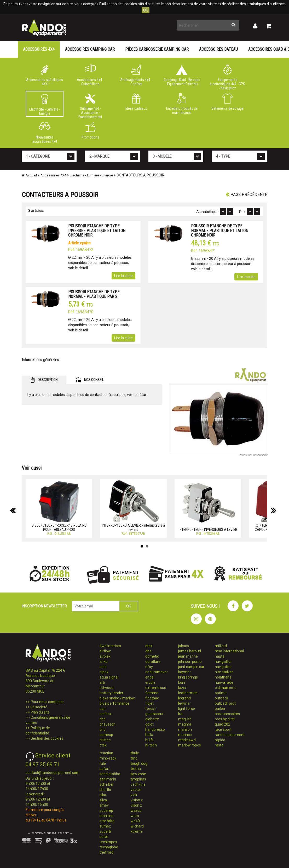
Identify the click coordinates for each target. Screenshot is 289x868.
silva (103, 800)
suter (104, 837)
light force (187, 709)
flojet (149, 703)
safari (104, 769)
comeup (106, 735)
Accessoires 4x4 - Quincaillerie (90, 75)
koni (182, 682)
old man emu (226, 688)
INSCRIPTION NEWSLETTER (44, 606)
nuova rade (224, 682)
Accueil (29, 175)
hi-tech (151, 745)
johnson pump (190, 662)
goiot (149, 724)
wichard (137, 826)
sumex (105, 826)
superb (105, 831)
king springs (188, 677)
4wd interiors (110, 646)
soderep (106, 810)
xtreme (137, 831)
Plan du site (40, 712)
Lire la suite (123, 276)
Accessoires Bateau (218, 49)
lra (180, 714)
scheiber (107, 784)
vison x (136, 805)
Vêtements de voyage (227, 102)
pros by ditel (225, 719)
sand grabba (110, 774)
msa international (229, 651)
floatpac (152, 698)
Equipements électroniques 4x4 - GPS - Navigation (227, 76)
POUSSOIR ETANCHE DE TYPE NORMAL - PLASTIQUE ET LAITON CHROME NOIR (220, 231)
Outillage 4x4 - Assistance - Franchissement (90, 105)
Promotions (90, 131)
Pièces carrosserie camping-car (157, 49)
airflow (105, 651)
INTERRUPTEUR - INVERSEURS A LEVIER (208, 530)
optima (221, 693)
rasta (219, 745)
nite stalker (224, 672)
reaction (106, 753)
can (103, 709)
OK (146, 10)
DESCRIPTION (44, 380)
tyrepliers (138, 779)
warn (135, 816)
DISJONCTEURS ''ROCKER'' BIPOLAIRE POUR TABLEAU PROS (59, 527)
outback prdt (225, 703)
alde (103, 667)
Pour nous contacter (47, 702)
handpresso (155, 729)
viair (134, 795)
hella (149, 735)
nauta (220, 656)
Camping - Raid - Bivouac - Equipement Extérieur (182, 75)
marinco (185, 735)
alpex (104, 672)
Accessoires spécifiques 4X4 (45, 75)
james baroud (190, 651)
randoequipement (230, 735)
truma (136, 769)
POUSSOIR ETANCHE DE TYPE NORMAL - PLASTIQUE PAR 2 (94, 294)
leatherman (188, 693)
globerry (152, 719)
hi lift (149, 740)
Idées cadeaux (136, 102)
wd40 (135, 821)
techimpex (108, 842)
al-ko (104, 662)
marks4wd (187, 740)
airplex (105, 656)
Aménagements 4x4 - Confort (136, 75)
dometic (152, 656)
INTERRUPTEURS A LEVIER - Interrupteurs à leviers (133, 527)
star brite (107, 821)
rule (103, 763)
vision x (137, 800)
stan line (106, 816)
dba (148, 651)
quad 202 (222, 724)
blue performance (114, 703)
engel (150, 677)
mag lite (185, 719)
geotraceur (154, 714)
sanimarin (108, 779)
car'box (106, 714)
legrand (184, 698)
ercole (150, 682)
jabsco (184, 646)
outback (221, 698)
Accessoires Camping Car (90, 49)
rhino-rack (108, 758)
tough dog (139, 763)
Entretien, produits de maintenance (182, 104)
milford (221, 646)
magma (185, 724)
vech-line (138, 784)
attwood (106, 688)
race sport (223, 729)
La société (39, 707)
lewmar (184, 703)
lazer (182, 688)
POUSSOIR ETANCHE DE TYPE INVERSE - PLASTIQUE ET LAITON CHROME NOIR (97, 231)
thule (135, 753)
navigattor (223, 662)
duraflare (153, 662)
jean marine (188, 656)
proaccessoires (227, 714)
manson (185, 729)
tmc (134, 758)
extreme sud (156, 688)
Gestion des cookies (47, 738)
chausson (108, 724)
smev (104, 805)
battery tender (111, 693)
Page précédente (246, 195)
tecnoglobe (109, 847)
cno (103, 729)
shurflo (105, 790)
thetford (106, 852)
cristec (105, 740)
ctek (103, 745)
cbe (103, 719)
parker (220, 709)
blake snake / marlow (117, 698)
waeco (136, 810)
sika (103, 795)
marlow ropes (190, 745)
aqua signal (109, 677)
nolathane (223, 677)
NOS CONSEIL (90, 380)
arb (102, 682)
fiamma (152, 693)
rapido (220, 740)
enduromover (157, 672)
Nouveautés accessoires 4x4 (45, 133)
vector (136, 790)
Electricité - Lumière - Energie (45, 105)
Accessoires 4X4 (39, 49)
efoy (149, 667)
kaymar (184, 672)
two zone (138, 774)
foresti (151, 709)
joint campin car (191, 667)
